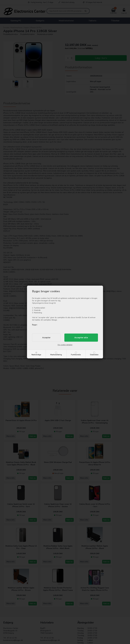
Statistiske (94, 355)
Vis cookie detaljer (65, 345)
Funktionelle (76, 355)
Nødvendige (36, 355)
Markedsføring (56, 355)
